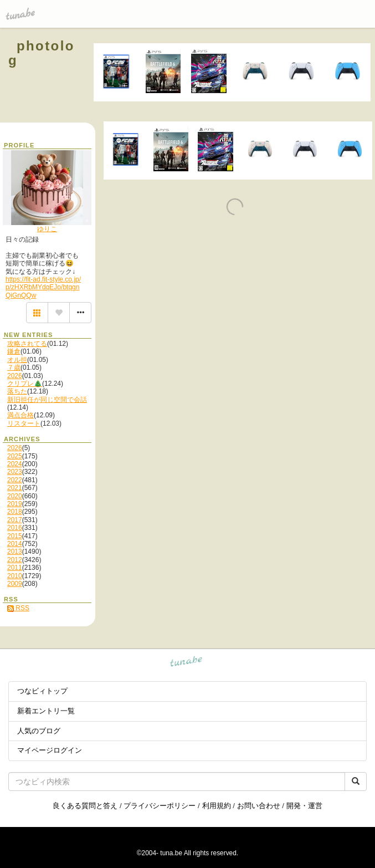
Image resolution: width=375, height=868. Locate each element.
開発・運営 (304, 806)
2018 (15, 512)
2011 (15, 568)
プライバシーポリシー (160, 806)
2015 (15, 536)
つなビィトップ (42, 691)
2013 (15, 552)
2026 (15, 376)
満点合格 (20, 415)
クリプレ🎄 (25, 384)
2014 (15, 544)
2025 (15, 456)
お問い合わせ (259, 806)
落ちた (17, 391)
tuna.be (186, 663)
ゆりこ (47, 229)
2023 (15, 472)
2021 (15, 488)
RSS (18, 608)
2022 (15, 480)
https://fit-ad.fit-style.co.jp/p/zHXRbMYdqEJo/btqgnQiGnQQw (43, 287)
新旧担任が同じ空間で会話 (47, 400)
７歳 (14, 367)
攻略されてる (27, 344)
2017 (15, 520)
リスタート (24, 423)
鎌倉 (14, 351)
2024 (15, 464)
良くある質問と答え (85, 806)
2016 (15, 528)
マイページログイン (50, 750)
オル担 (17, 360)
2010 (15, 576)
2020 (15, 496)
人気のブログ (39, 731)
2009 (15, 584)
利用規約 (217, 806)
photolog (42, 53)
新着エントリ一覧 (46, 711)
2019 (15, 504)
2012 (15, 560)
